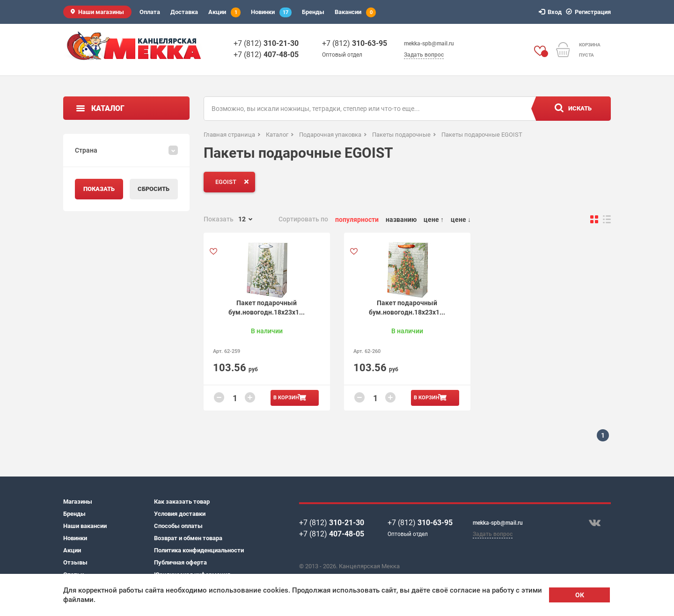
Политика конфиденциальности (199, 550)
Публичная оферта (180, 562)
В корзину (288, 398)
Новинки (271, 12)
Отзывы (75, 562)
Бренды (313, 12)
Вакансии (355, 12)
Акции (224, 12)
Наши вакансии (85, 526)
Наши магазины (101, 12)
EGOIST (234, 182)
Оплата (150, 12)
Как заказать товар (182, 502)
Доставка (184, 12)
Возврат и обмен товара (188, 538)
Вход (552, 12)
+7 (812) (266, 43)
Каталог (108, 108)
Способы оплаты (178, 526)
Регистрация (590, 12)
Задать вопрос (424, 55)
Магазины (78, 502)
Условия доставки (180, 514)
